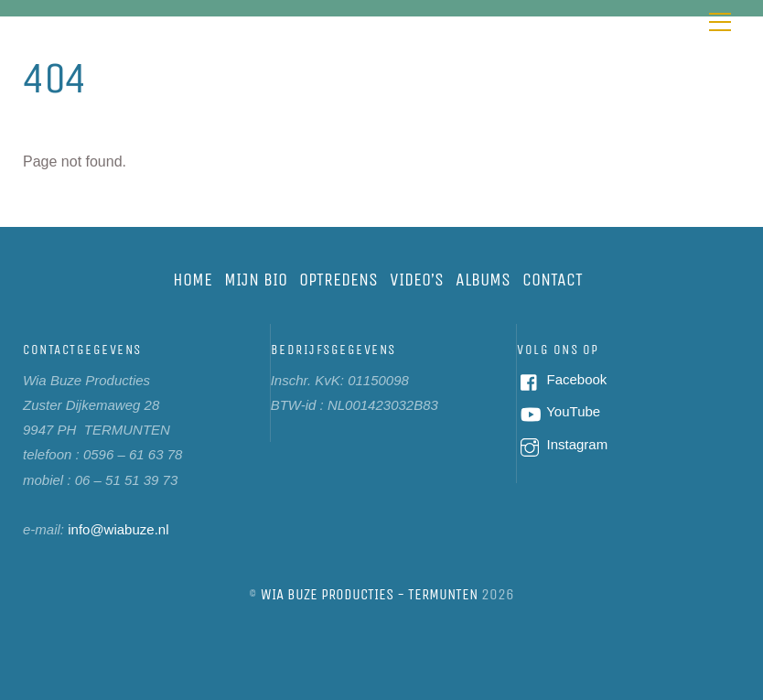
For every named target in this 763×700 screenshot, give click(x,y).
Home (193, 280)
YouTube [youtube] (559, 411)
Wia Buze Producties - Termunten (369, 594)
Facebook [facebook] (562, 379)
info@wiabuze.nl (118, 529)
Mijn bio (256, 280)
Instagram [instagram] (562, 444)
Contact (553, 280)
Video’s (417, 280)
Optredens (339, 280)
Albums (483, 280)
